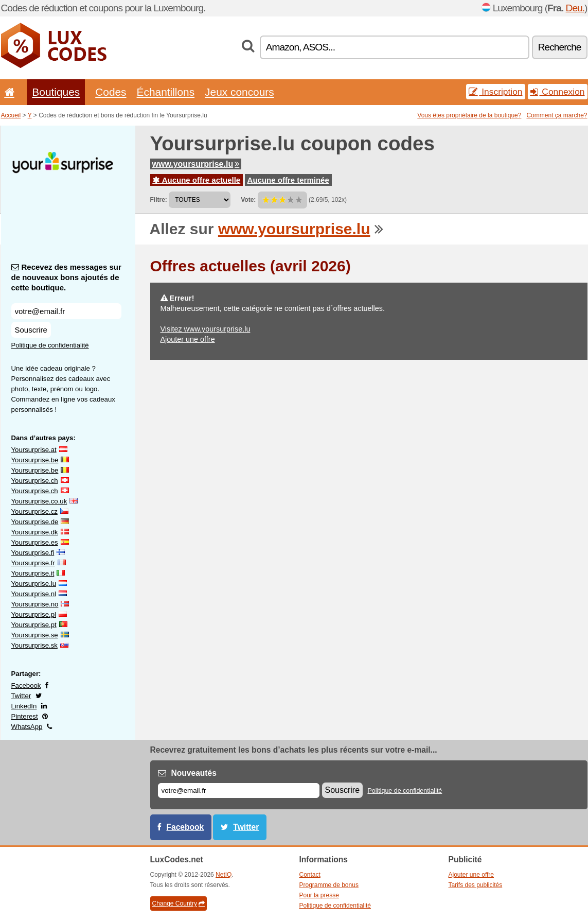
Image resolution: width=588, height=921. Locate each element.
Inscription (495, 92)
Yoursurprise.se (35, 635)
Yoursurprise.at (34, 450)
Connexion (558, 92)
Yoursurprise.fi (33, 553)
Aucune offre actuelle (197, 180)
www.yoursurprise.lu (196, 164)
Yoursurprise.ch (35, 481)
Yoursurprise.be (35, 460)
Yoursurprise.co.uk (39, 501)
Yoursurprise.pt (34, 625)
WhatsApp (27, 727)
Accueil (11, 115)
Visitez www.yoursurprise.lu (206, 329)
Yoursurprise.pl (34, 614)
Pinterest (25, 716)
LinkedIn (24, 706)
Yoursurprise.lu (34, 584)
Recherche (560, 47)
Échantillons (166, 92)
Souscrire (31, 330)
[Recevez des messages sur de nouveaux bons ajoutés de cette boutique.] (66, 311)
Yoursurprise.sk (34, 645)
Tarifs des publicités (476, 885)
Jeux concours (239, 92)
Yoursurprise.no (35, 604)
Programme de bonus (329, 885)
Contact (310, 875)
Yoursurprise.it (33, 573)
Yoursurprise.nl (34, 594)
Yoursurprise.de (35, 522)
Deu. (575, 8)
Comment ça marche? (557, 115)
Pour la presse (319, 895)
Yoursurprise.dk (35, 532)
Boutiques (56, 92)
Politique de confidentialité (50, 345)
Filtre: (159, 200)
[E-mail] (239, 790)
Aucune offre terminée (288, 180)
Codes (111, 92)
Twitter (21, 696)
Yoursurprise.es (35, 542)
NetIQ (224, 875)
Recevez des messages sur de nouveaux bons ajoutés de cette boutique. (66, 277)
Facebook (26, 685)
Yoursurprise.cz (34, 511)
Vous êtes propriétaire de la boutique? (469, 115)
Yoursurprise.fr (33, 563)
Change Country (179, 903)
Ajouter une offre (188, 339)
